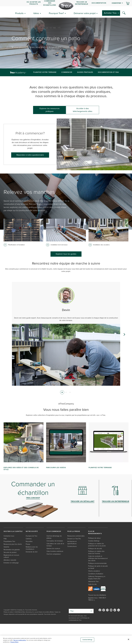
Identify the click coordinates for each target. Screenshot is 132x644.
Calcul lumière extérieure (55, 551)
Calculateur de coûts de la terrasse (55, 545)
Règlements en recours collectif (11, 556)
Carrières (29, 539)
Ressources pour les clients (13, 544)
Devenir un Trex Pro (74, 539)
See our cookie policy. (20, 640)
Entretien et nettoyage (11, 563)
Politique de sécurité (95, 549)
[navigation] (66, 3)
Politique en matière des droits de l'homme (96, 552)
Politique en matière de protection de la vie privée (97, 545)
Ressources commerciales (76, 536)
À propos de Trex (31, 536)
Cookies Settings (94, 541)
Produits (19, 13)
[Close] (128, 639)
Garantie (6, 547)
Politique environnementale (97, 563)
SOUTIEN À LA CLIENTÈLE (13, 531)
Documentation (99, 3)
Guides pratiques (85, 72)
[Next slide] (124, 334)
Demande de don (32, 552)
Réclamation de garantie (12, 550)
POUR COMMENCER (54, 531)
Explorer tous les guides (66, 254)
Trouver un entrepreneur (82, 3)
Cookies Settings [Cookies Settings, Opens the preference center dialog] (87, 640)
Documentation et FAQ (108, 72)
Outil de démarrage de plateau (54, 537)
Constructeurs (72, 546)
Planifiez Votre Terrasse (45, 72)
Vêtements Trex (93, 582)
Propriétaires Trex (9, 541)
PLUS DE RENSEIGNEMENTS (95, 532)
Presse (28, 544)
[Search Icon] (124, 13)
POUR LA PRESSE (74, 531)
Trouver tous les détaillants (97, 595)
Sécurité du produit (10, 552)
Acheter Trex (110, 13)
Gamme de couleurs (53, 549)
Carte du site (92, 584)
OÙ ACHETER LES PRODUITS (34, 3)
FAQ (5, 539)
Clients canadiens (94, 571)
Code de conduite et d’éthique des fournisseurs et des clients (98, 558)
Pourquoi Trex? (56, 13)
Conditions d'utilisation (96, 574)
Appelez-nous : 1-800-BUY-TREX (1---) (97, 599)
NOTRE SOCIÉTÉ (32, 531)
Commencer (67, 72)
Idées (36, 13)
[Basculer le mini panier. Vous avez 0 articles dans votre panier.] (128, 4)
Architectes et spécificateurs (72, 543)
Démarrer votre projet (85, 13)
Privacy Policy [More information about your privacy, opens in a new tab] (14, 642)
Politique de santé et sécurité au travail (98, 567)
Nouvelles (29, 541)
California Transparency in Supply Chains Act (97, 578)
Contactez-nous (9, 536)
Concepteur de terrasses (55, 541)
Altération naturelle (10, 560)
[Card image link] (24, 230)
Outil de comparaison (54, 554)
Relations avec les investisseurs (32, 548)
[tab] (62, 392)
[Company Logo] (66, 6)
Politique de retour (94, 538)
